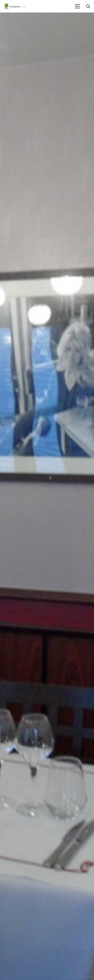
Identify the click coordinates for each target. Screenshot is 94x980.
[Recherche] (88, 6)
